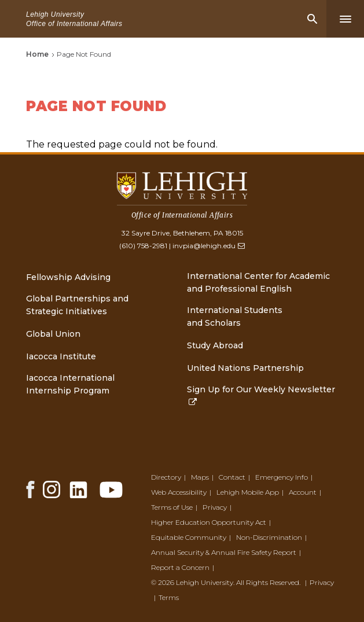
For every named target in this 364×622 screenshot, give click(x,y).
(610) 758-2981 (143, 246)
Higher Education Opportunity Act (209, 522)
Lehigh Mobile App (248, 492)
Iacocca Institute (61, 356)
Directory (166, 477)
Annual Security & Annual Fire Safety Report (224, 552)
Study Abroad (215, 345)
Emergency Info (282, 477)
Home (37, 54)
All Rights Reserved (268, 582)
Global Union (53, 334)
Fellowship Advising (68, 277)
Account (303, 492)
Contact (232, 477)
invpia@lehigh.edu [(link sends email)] (208, 246)
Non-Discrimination (269, 537)
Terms (169, 597)
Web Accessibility (179, 492)
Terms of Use (172, 507)
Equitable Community (189, 537)
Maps (200, 477)
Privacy (215, 507)
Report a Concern (180, 567)
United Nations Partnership (245, 368)
